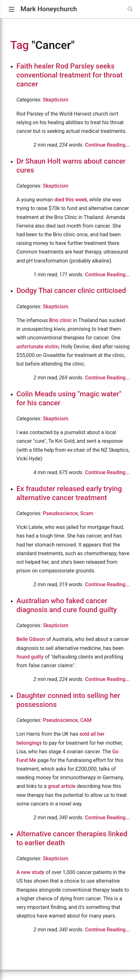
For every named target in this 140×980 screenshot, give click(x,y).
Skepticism (56, 100)
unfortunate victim (37, 347)
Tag (20, 45)
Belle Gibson (31, 639)
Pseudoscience (62, 513)
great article (62, 786)
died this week (71, 200)
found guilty (30, 657)
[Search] (131, 9)
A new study (30, 872)
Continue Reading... (107, 145)
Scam (87, 513)
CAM (86, 720)
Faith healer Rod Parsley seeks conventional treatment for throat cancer (69, 75)
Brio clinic (60, 320)
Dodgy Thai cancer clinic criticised (71, 290)
